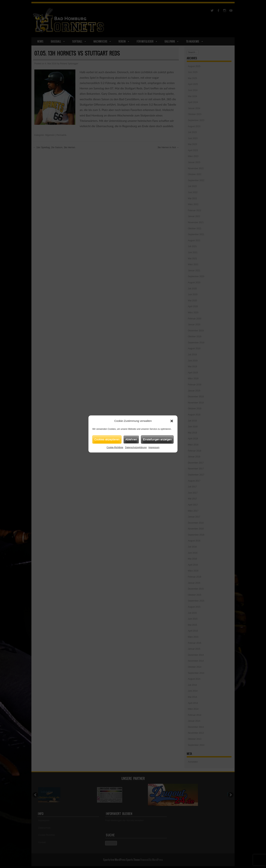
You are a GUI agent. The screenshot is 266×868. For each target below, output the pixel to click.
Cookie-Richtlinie (115, 447)
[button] (172, 421)
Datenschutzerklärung (136, 447)
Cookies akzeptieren (107, 439)
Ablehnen (131, 439)
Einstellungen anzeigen (157, 439)
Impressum (154, 447)
